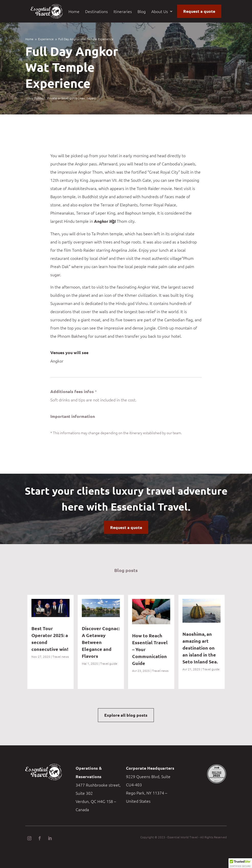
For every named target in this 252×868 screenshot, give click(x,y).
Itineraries (123, 12)
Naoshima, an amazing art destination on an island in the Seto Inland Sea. (201, 648)
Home (74, 12)
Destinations (96, 12)
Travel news (61, 657)
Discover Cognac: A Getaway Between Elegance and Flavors (101, 642)
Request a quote (199, 11)
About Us (160, 12)
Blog (142, 12)
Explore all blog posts (126, 715)
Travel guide (109, 663)
